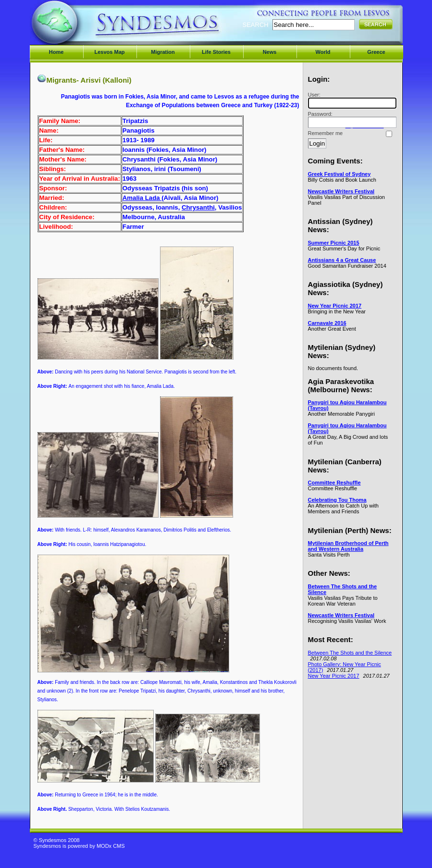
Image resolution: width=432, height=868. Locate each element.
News (270, 52)
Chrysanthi (198, 207)
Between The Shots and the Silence (350, 653)
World (323, 52)
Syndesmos (92, 28)
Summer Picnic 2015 (334, 243)
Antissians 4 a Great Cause (342, 260)
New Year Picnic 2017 (335, 306)
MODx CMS (111, 846)
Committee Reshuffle (334, 483)
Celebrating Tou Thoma (337, 500)
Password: (351, 119)
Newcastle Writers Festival (341, 191)
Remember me (326, 133)
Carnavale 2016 (327, 323)
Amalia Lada (142, 198)
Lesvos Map (110, 52)
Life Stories (216, 52)
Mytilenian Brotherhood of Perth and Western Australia (348, 546)
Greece (376, 52)
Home (56, 52)
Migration (163, 52)
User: (351, 100)
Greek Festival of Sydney (339, 174)
